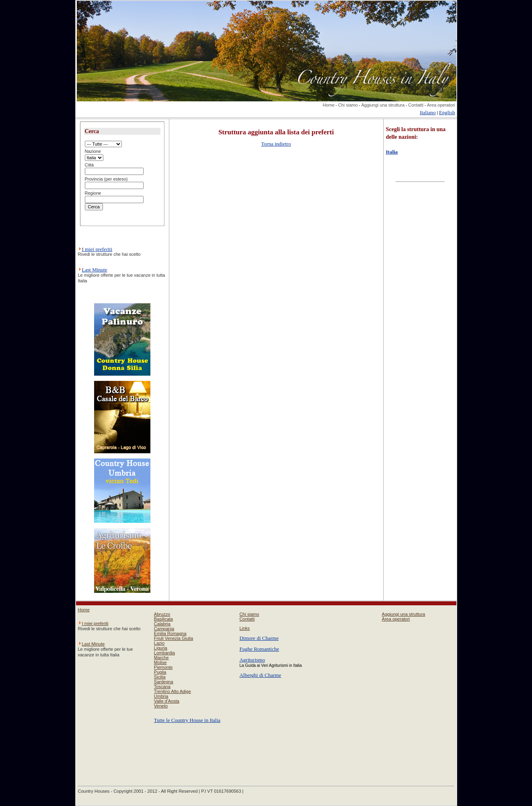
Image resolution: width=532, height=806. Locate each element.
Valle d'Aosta (167, 701)
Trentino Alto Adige (173, 691)
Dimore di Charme (259, 638)
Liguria (161, 648)
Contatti (416, 105)
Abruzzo (162, 614)
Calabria (162, 624)
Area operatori (441, 105)
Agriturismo (252, 660)
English (447, 112)
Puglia (160, 672)
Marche (161, 658)
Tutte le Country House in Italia (187, 720)
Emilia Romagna (170, 633)
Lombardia (164, 653)
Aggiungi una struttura (383, 105)
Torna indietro (276, 144)
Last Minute (95, 270)
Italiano (428, 112)
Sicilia (160, 677)
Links (244, 628)
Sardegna (164, 682)
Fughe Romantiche (259, 649)
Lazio (159, 643)
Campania (164, 629)
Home (328, 105)
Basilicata (163, 619)
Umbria (161, 696)
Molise (160, 662)
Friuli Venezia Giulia (174, 638)
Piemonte (163, 667)
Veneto (161, 706)
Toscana (162, 687)
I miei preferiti (97, 249)
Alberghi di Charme (260, 675)
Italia (392, 152)
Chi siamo (348, 105)
